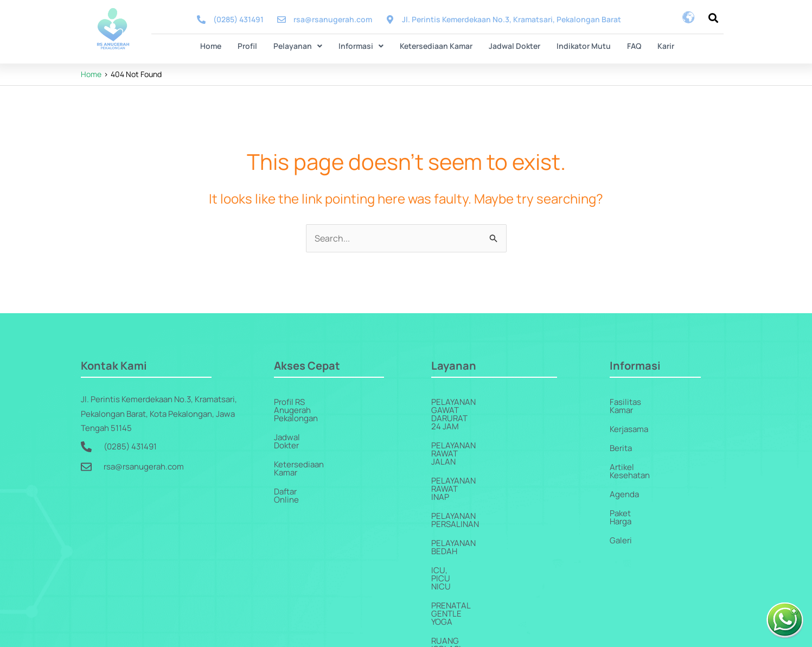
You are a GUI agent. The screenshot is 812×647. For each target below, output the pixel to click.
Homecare (453, 592)
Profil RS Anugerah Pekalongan (331, 402)
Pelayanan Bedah (467, 478)
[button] (298, 46)
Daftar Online (299, 459)
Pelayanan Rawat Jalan (481, 421)
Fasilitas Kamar (638, 402)
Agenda (624, 478)
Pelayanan (298, 46)
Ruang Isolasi (461, 535)
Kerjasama (629, 421)
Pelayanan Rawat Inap (477, 440)
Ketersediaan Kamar (436, 46)
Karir (666, 46)
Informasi (361, 46)
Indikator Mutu (584, 46)
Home (211, 46)
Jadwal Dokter (514, 46)
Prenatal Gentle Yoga (478, 516)
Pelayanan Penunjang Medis (491, 554)
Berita (621, 440)
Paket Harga (632, 497)
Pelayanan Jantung (473, 573)
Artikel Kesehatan (643, 459)
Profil (247, 46)
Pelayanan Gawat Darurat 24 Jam (502, 402)
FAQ (634, 46)
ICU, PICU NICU (460, 497)
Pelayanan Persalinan (478, 459)
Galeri (621, 516)
